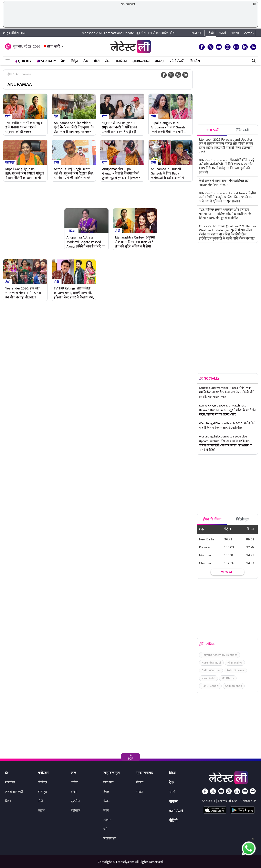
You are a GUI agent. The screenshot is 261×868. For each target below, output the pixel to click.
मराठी (222, 33)
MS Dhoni (228, 678)
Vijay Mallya (235, 663)
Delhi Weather (211, 670)
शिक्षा (8, 801)
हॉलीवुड (42, 792)
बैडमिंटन (76, 811)
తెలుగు (249, 33)
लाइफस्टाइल (141, 61)
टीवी (8, 116)
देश (63, 61)
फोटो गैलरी (177, 61)
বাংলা (235, 33)
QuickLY (23, 61)
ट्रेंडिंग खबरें (243, 130)
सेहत (106, 811)
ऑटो (97, 61)
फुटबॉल (75, 801)
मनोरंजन (122, 61)
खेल (108, 61)
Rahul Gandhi (210, 686)
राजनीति (10, 782)
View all (227, 572)
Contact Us (248, 801)
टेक (86, 61)
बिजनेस (195, 61)
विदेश (74, 61)
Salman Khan (234, 686)
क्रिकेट (74, 782)
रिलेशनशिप (110, 839)
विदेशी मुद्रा (243, 519)
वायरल (160, 61)
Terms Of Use (228, 801)
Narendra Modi (211, 663)
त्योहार (107, 820)
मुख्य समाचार (145, 773)
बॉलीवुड (10, 162)
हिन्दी (211, 33)
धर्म (105, 829)
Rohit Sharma (235, 670)
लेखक (140, 782)
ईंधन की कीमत (212, 519)
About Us (208, 801)
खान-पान (108, 782)
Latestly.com (125, 862)
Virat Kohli (208, 678)
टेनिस (74, 792)
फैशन (107, 801)
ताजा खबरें (54, 46)
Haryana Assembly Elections (220, 655)
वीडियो (173, 821)
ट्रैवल (106, 792)
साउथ (41, 811)
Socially (46, 61)
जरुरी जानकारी (14, 792)
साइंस (140, 792)
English (196, 33)
